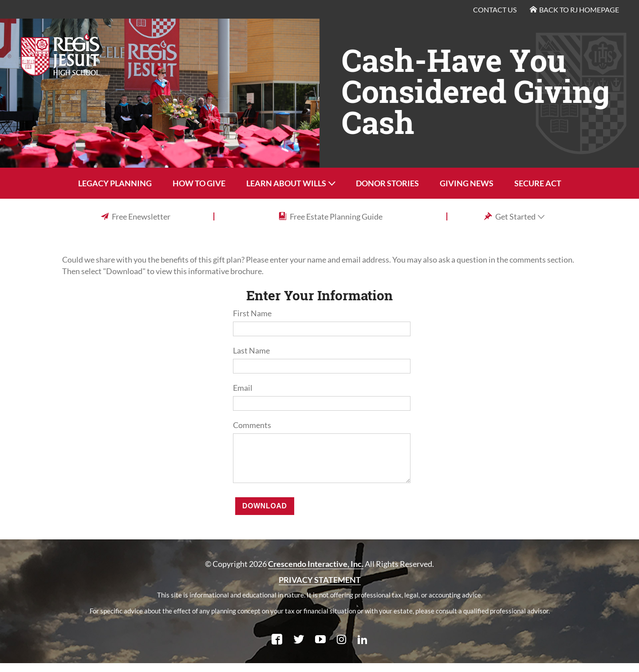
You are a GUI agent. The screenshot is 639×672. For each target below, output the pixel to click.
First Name (252, 313)
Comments (252, 425)
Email (243, 388)
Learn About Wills (286, 183)
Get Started (511, 216)
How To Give (199, 183)
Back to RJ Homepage (574, 10)
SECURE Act (538, 183)
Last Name (251, 350)
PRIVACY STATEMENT (320, 589)
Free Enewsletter (136, 216)
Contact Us (495, 10)
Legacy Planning (115, 183)
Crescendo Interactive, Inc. (316, 573)
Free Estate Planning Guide (331, 216)
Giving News (467, 183)
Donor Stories (387, 183)
